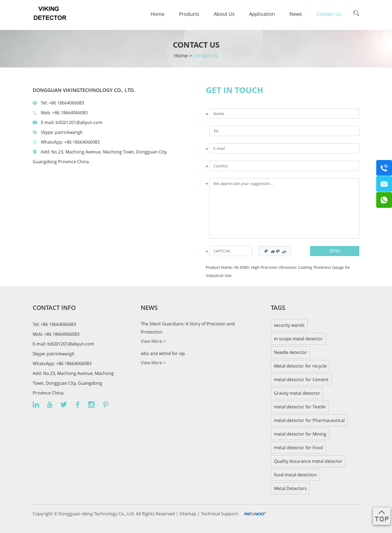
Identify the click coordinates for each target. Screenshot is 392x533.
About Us (224, 14)
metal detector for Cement (301, 380)
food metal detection (295, 475)
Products (189, 14)
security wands (289, 325)
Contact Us (329, 14)
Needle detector (290, 352)
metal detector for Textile (300, 407)
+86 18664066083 (82, 142)
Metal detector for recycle (300, 366)
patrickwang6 (69, 132)
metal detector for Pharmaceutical (309, 420)
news (149, 307)
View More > (153, 341)
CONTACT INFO (54, 307)
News (296, 14)
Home (157, 14)
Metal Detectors (290, 488)
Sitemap (188, 514)
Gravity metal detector (297, 393)
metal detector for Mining (300, 434)
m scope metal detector (298, 339)
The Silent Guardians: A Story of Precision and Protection (188, 328)
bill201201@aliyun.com (79, 122)
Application (262, 14)
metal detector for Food (298, 448)
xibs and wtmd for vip (163, 353)
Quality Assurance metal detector (308, 461)
